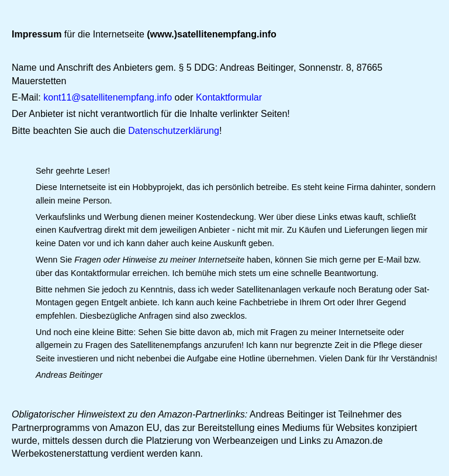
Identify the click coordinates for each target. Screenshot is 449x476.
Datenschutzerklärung (174, 131)
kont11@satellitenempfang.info (108, 97)
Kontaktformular (229, 97)
